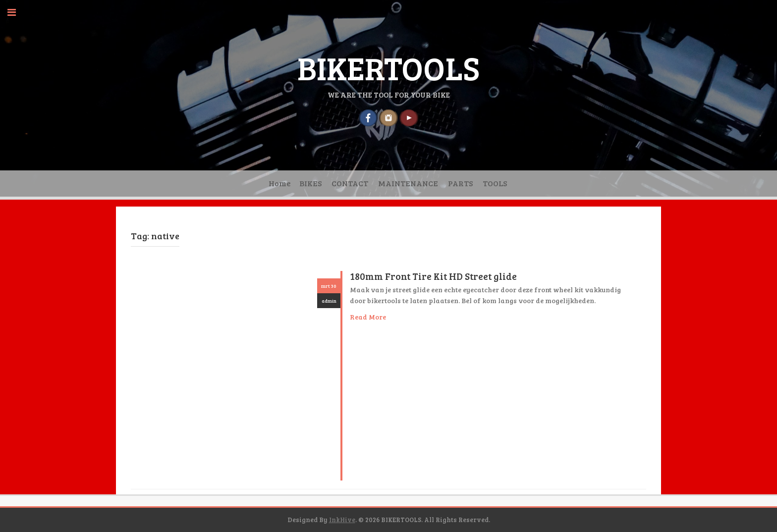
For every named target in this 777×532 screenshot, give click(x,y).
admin (329, 301)
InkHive (342, 520)
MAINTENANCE (408, 183)
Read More (368, 317)
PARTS (460, 183)
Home (280, 183)
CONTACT (350, 183)
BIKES (310, 183)
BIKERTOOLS (388, 67)
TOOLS (495, 183)
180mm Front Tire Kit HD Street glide (433, 276)
